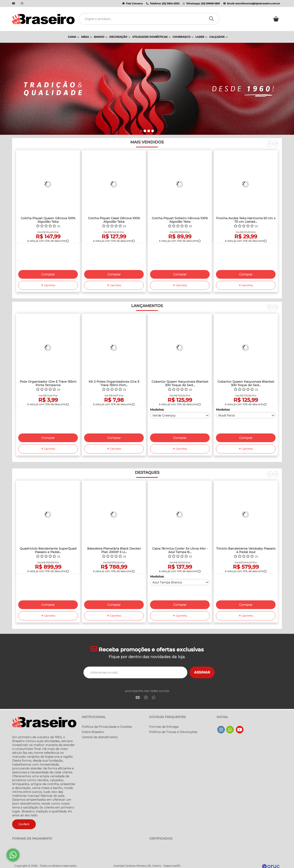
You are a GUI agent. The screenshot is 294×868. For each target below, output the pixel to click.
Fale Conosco (132, 3)
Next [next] (276, 146)
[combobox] (180, 415)
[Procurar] (213, 19)
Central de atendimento (100, 737)
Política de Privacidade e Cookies (107, 727)
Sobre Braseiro (93, 732)
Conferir (24, 824)
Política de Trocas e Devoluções (173, 732)
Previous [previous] (270, 146)
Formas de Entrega (164, 727)
